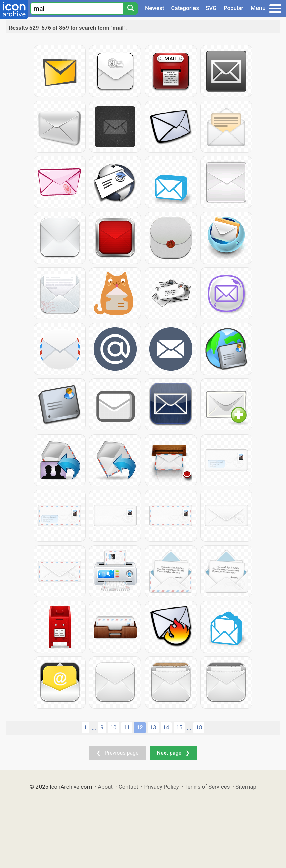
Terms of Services (207, 787)
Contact (128, 787)
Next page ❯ (173, 753)
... (94, 728)
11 (127, 727)
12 (140, 727)
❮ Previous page (118, 753)
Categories (185, 8)
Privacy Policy (161, 787)
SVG (211, 8)
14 (166, 727)
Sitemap (246, 787)
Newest (154, 8)
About (105, 787)
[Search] (130, 8)
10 (114, 727)
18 (199, 727)
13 (153, 727)
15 (179, 727)
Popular (233, 8)
